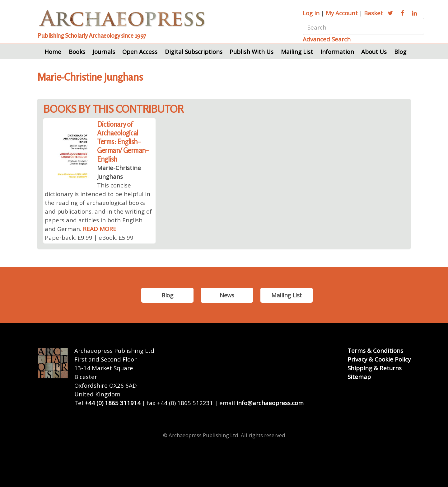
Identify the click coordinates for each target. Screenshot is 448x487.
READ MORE (100, 229)
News (227, 295)
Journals (104, 52)
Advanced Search (327, 39)
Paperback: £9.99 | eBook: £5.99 (89, 237)
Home (53, 52)
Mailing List (297, 52)
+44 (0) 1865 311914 (113, 403)
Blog (400, 52)
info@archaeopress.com (270, 403)
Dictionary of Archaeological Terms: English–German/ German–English (123, 142)
